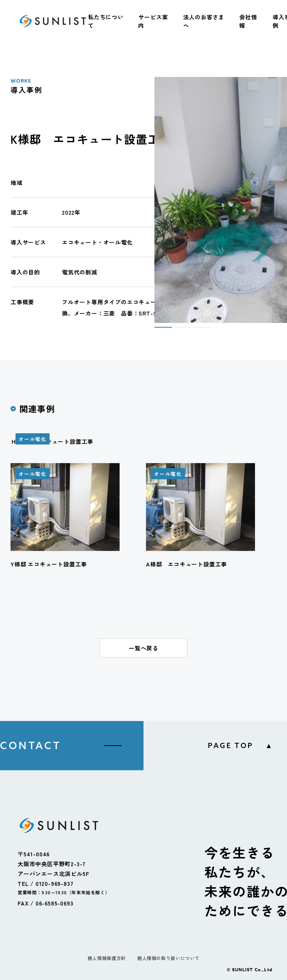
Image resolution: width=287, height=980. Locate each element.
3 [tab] (197, 330)
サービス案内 (153, 21)
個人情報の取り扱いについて (168, 958)
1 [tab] (158, 330)
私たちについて (106, 21)
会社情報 (248, 21)
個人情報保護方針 (107, 958)
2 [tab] (177, 330)
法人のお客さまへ (204, 21)
